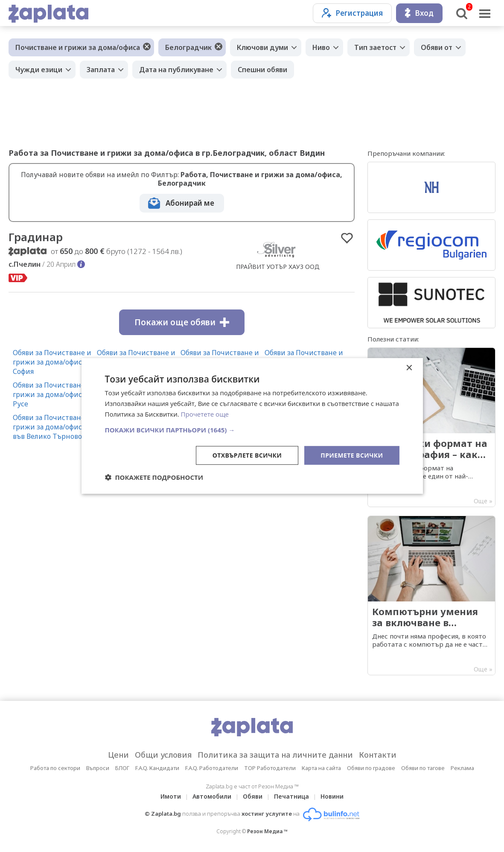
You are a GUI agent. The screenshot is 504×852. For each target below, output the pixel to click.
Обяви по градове (371, 768)
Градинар (36, 237)
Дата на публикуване (176, 70)
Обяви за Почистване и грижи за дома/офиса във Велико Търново (52, 427)
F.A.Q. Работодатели (212, 768)
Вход (419, 13)
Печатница (291, 796)
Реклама (462, 768)
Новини (332, 796)
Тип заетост (375, 47)
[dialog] (252, 426)
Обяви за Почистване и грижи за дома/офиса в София (52, 362)
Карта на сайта (321, 768)
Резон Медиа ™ (267, 831)
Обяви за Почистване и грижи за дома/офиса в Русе (52, 394)
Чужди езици (39, 70)
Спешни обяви (262, 70)
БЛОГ (122, 768)
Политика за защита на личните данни (275, 755)
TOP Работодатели (270, 768)
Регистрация (352, 13)
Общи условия (163, 755)
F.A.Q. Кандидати (157, 768)
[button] (252, 429)
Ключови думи (262, 47)
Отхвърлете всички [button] (247, 455)
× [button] (409, 368)
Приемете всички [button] (352, 455)
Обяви (253, 796)
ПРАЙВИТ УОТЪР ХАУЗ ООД (278, 267)
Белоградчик (188, 47)
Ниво (321, 47)
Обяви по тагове (423, 768)
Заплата (101, 70)
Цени (118, 755)
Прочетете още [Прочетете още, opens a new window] (205, 414)
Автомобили (212, 796)
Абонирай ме (190, 203)
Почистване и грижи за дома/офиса (78, 47)
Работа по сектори (55, 768)
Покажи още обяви (182, 322)
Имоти (171, 796)
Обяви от (437, 47)
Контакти (378, 755)
